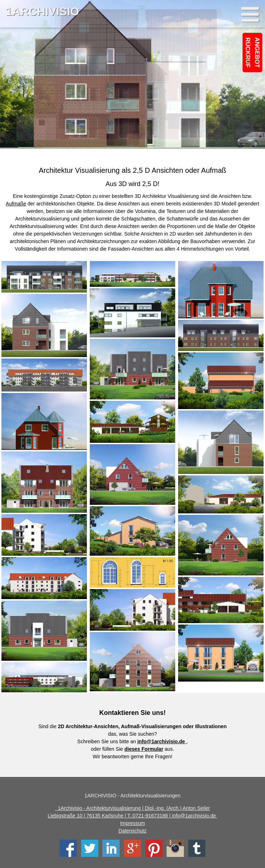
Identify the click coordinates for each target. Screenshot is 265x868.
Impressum (132, 823)
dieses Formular (144, 749)
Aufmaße (16, 204)
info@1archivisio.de (162, 741)
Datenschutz (132, 831)
